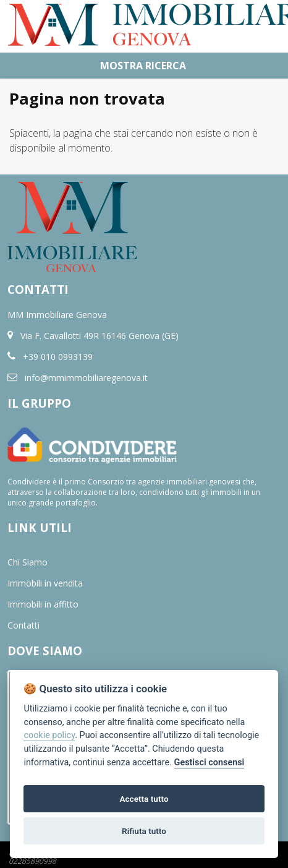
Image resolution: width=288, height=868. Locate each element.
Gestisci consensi (210, 763)
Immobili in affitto (43, 604)
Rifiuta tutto (144, 831)
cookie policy (49, 735)
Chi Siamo (28, 562)
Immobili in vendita (45, 583)
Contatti (23, 625)
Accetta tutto (144, 799)
